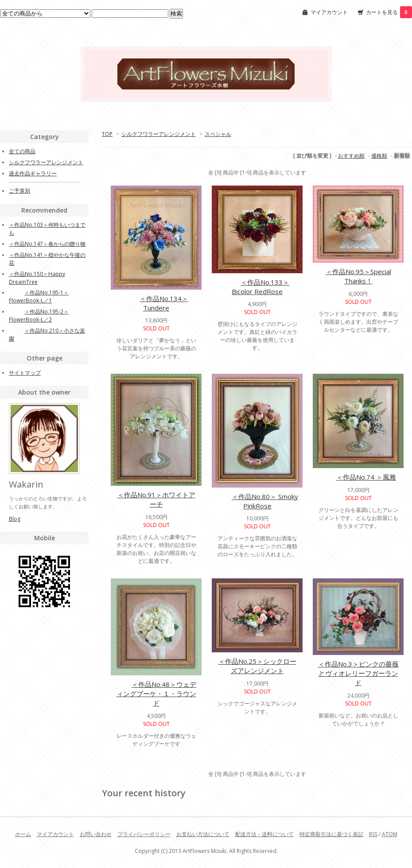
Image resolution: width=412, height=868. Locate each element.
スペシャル (218, 134)
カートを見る (389, 12)
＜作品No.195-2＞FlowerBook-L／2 (39, 316)
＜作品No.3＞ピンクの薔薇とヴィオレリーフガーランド (358, 673)
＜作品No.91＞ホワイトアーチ (156, 499)
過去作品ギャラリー (33, 173)
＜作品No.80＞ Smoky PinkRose (257, 501)
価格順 (379, 156)
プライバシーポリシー (144, 834)
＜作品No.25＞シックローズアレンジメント (257, 666)
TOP (107, 134)
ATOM (390, 834)
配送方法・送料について (264, 834)
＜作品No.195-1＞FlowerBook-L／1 (39, 296)
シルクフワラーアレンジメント (159, 134)
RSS (373, 834)
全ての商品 (22, 151)
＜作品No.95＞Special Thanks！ (358, 276)
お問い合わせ (96, 834)
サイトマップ (25, 373)
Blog (15, 519)
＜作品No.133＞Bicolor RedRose (257, 287)
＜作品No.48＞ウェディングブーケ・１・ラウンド (156, 694)
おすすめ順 (351, 156)
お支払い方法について (203, 834)
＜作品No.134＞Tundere (156, 303)
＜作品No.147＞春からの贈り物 (47, 244)
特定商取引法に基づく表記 (331, 834)
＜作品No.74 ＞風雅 (358, 477)
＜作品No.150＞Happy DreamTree (37, 278)
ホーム (23, 834)
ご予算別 (19, 191)
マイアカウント (329, 12)
